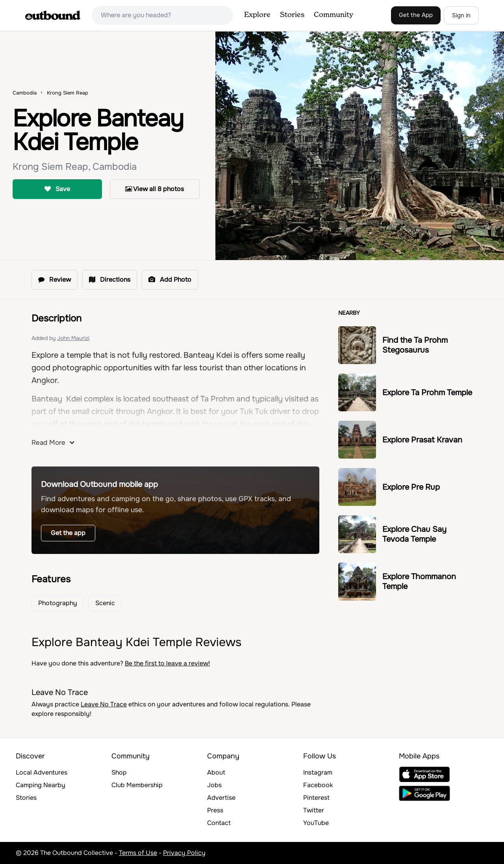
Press (215, 810)
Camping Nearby (41, 785)
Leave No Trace (104, 704)
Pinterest (316, 798)
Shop (119, 772)
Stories (292, 15)
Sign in (461, 15)
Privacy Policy (184, 853)
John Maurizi (73, 338)
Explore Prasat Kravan (422, 440)
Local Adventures (42, 772)
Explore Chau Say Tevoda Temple (414, 534)
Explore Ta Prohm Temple (427, 393)
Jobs (214, 785)
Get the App (416, 15)
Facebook (318, 785)
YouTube (316, 823)
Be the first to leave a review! (167, 663)
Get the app (68, 533)
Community (334, 15)
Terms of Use (138, 853)
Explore (257, 15)
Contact (219, 823)
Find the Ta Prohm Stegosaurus (415, 345)
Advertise (221, 798)
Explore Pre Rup (411, 487)
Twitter (314, 810)
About (216, 772)
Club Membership (137, 785)
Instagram (318, 772)
